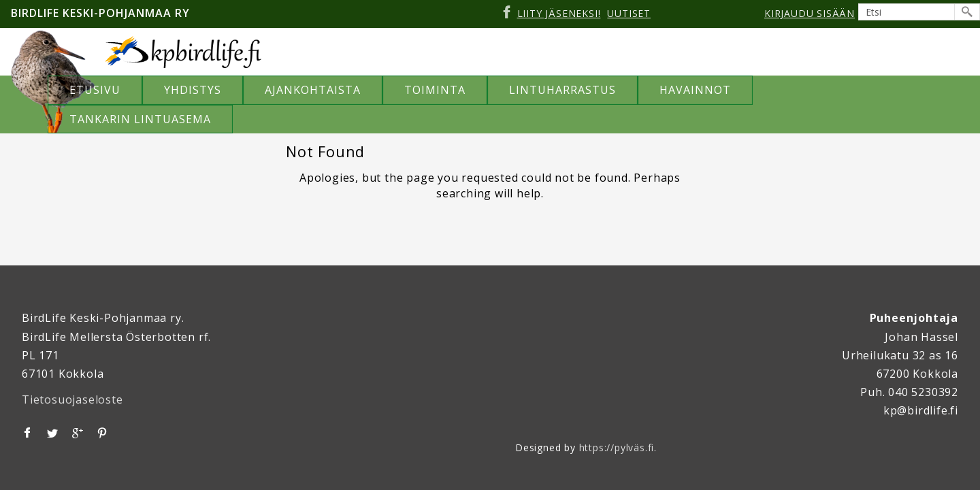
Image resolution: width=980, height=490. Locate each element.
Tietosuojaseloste (72, 399)
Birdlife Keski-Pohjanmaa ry (100, 13)
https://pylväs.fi (617, 447)
